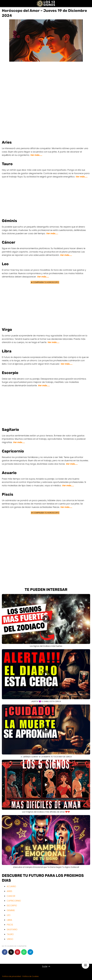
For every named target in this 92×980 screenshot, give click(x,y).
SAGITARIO (12, 929)
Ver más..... (36, 155)
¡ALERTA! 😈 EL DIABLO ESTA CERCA (46, 701)
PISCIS (10, 925)
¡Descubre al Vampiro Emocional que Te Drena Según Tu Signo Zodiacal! (46, 867)
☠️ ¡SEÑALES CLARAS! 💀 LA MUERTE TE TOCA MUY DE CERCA (46, 757)
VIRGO (10, 939)
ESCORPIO (12, 906)
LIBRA (9, 920)
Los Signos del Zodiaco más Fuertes (46, 646)
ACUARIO (11, 886)
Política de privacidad (12, 976)
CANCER (11, 896)
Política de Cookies (31, 976)
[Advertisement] (46, 99)
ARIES (9, 891)
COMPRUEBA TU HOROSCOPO (46, 282)
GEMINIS (11, 910)
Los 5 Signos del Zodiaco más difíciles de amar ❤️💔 (46, 812)
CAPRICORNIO (14, 901)
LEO (9, 915)
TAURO (10, 934)
